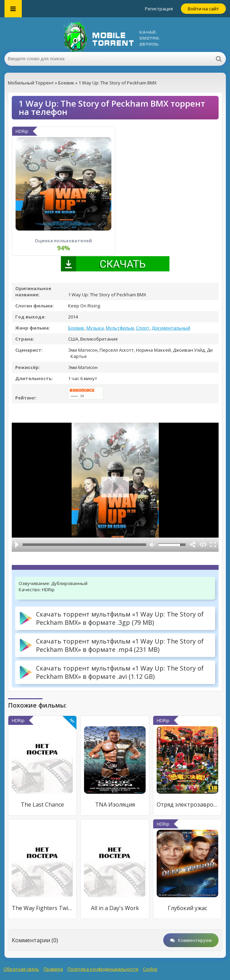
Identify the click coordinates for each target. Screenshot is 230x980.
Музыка (95, 328)
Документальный (171, 328)
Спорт (143, 328)
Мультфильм (120, 328)
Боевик (76, 328)
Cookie (150, 969)
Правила (53, 969)
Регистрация (159, 9)
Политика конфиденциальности (103, 969)
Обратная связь (21, 969)
